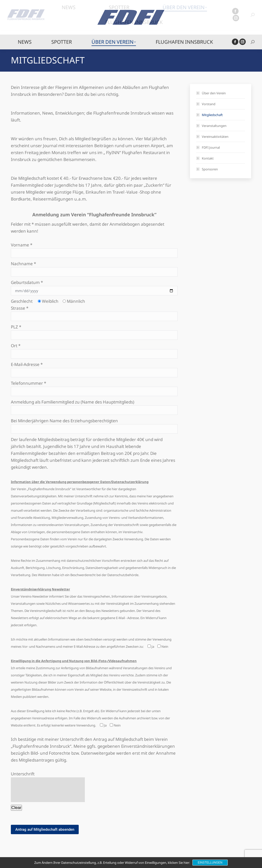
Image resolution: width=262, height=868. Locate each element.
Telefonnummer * (94, 387)
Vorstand (209, 104)
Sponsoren (210, 169)
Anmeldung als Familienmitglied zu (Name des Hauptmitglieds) (94, 406)
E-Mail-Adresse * (94, 368)
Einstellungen (210, 863)
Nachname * (94, 268)
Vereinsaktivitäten (215, 137)
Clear (16, 808)
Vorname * (94, 249)
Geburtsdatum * (94, 286)
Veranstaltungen (214, 126)
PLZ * (94, 331)
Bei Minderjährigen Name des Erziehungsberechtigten (94, 425)
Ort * (94, 350)
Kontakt (208, 158)
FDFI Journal (211, 147)
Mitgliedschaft (212, 115)
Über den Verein (214, 93)
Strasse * (94, 312)
